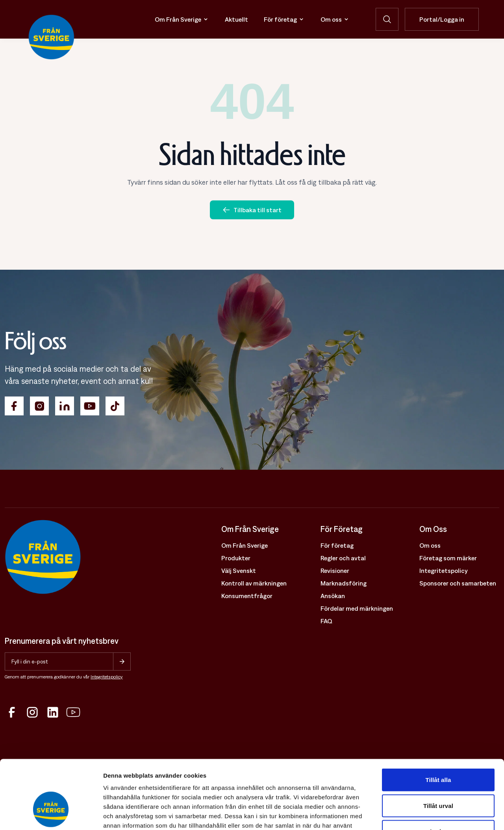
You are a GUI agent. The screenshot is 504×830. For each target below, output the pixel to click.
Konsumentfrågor (247, 596)
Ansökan (333, 596)
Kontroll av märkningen (254, 583)
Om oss (335, 19)
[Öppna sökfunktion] (387, 19)
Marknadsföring (344, 583)
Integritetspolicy (107, 677)
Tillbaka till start (252, 210)
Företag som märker (448, 558)
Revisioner (335, 571)
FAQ (326, 621)
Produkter (236, 558)
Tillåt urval (438, 753)
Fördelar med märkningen (357, 608)
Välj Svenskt (239, 571)
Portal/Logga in (442, 19)
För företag (284, 19)
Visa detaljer (428, 814)
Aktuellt (236, 19)
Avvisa (438, 778)
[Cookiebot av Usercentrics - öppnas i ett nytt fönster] (51, 815)
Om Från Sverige (182, 19)
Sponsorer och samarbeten (458, 583)
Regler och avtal (343, 558)
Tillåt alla (438, 727)
